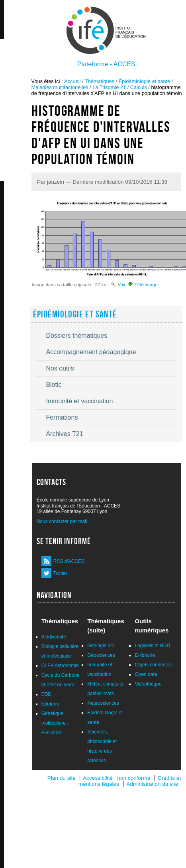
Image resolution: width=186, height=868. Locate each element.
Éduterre (51, 704)
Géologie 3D (101, 646)
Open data (146, 674)
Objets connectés (153, 665)
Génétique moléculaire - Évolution (55, 723)
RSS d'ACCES (69, 561)
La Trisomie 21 (109, 87)
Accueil (72, 81)
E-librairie (145, 655)
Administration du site (152, 784)
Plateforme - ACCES (106, 64)
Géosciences (101, 655)
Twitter (60, 573)
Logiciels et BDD (152, 646)
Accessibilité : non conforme (116, 778)
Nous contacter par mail (62, 521)
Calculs (139, 87)
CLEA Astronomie (60, 666)
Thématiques (100, 81)
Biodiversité (54, 637)
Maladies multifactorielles (60, 87)
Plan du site (62, 778)
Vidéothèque (148, 684)
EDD (46, 694)
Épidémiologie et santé (144, 81)
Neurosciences (103, 703)
